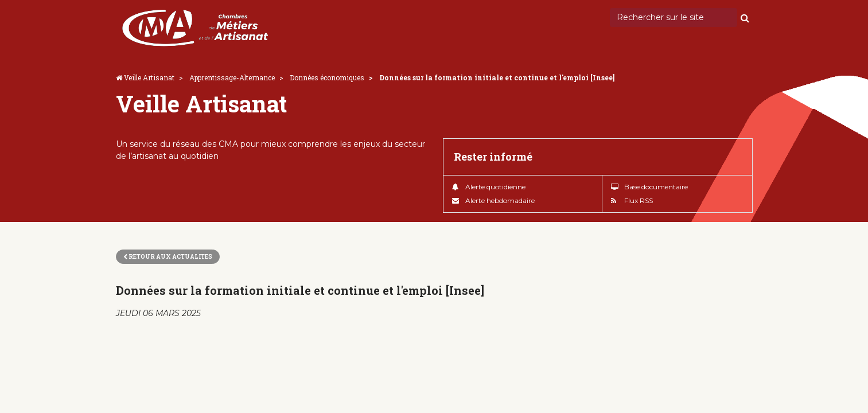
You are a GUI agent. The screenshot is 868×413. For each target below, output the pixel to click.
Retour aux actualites (168, 257)
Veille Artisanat (149, 77)
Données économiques (327, 77)
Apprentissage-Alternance (232, 77)
